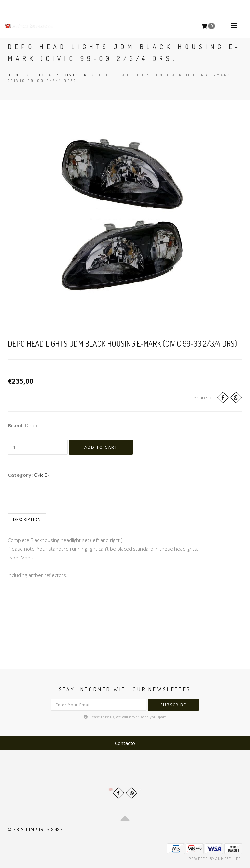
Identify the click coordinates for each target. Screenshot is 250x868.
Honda (43, 75)
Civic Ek (76, 75)
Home (15, 75)
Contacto (125, 743)
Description (27, 520)
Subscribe (173, 705)
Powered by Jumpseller (215, 859)
